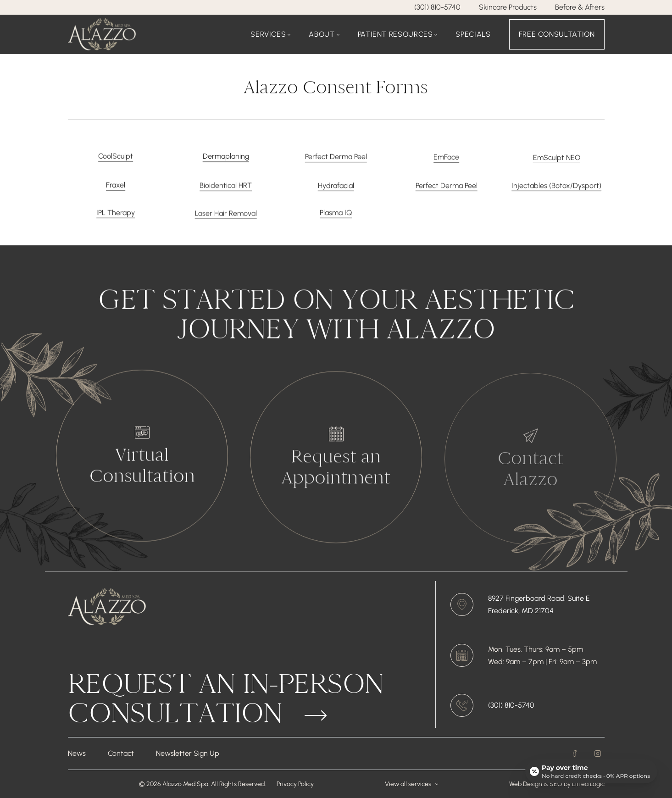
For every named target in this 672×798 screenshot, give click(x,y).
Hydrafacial (336, 191)
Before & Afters (580, 7)
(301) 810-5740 (437, 7)
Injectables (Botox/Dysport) (556, 191)
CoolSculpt (116, 157)
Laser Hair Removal (226, 218)
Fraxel (116, 190)
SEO (557, 784)
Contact (121, 753)
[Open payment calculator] (591, 771)
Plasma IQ (336, 218)
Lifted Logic (588, 784)
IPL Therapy (116, 218)
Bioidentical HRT (226, 191)
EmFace (446, 160)
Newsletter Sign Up (188, 753)
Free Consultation (557, 34)
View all (411, 784)
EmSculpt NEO (557, 162)
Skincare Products (508, 7)
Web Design (526, 784)
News (77, 753)
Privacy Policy (295, 784)
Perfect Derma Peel (336, 159)
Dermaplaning (226, 158)
